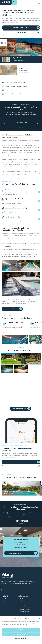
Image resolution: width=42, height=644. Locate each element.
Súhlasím (21, 630)
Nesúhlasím (21, 634)
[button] (40, 618)
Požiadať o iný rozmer (24, 72)
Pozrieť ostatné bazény (11, 309)
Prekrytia (22, 601)
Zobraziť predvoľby (21, 639)
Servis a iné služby (24, 609)
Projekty (6, 605)
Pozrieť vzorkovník (18, 61)
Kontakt (21, 127)
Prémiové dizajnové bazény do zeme (18, 10)
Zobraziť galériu (21, 33)
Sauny (21, 603)
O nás (5, 599)
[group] (21, 488)
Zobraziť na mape (20, 547)
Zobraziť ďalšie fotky (19, 409)
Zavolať (21, 462)
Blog (5, 601)
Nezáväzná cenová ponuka (21, 28)
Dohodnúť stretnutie (21, 122)
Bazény (21, 599)
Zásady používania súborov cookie (13, 642)
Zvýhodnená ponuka (25, 611)
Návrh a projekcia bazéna (26, 607)
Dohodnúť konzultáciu (14, 553)
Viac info (5, 333)
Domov (4, 10)
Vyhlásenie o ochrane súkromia (30, 642)
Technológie (23, 605)
